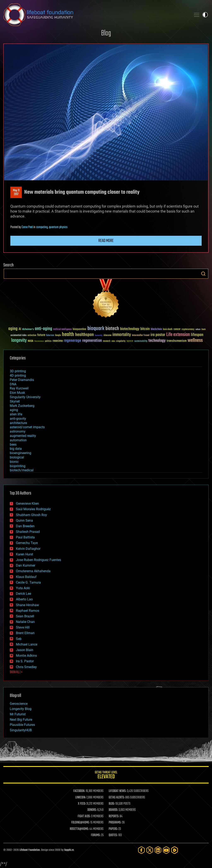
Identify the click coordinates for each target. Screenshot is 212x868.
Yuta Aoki (23, 588)
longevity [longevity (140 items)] (19, 341)
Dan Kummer (26, 565)
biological (17, 457)
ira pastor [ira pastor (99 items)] (158, 335)
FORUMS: (96, 835)
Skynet (15, 401)
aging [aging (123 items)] (13, 329)
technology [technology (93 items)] (157, 341)
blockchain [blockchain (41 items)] (156, 329)
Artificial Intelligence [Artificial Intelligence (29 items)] (62, 329)
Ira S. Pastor (25, 661)
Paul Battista (25, 537)
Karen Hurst (25, 554)
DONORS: (92, 810)
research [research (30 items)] (107, 341)
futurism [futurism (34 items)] (50, 336)
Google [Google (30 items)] (58, 335)
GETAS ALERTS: (117, 798)
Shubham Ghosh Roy (31, 515)
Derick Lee (23, 594)
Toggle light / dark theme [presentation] (205, 15)
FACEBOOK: (79, 791)
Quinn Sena (24, 520)
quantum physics (58, 227)
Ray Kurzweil (19, 388)
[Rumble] (175, 850)
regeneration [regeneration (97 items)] (92, 341)
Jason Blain (25, 650)
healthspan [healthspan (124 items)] (84, 335)
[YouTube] (166, 850)
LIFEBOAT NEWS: (117, 791)
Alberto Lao (24, 599)
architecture (18, 423)
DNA (13, 384)
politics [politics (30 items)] (48, 341)
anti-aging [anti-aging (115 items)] (43, 329)
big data (16, 449)
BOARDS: (113, 810)
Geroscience (19, 704)
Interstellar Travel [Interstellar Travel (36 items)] (141, 335)
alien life (16, 414)
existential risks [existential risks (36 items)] (19, 335)
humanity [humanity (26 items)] (99, 336)
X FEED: (82, 804)
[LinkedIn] (158, 850)
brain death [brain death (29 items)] (168, 329)
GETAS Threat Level (106, 776)
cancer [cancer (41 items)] (177, 329)
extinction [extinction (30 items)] (32, 335)
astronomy (18, 431)
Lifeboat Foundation (30, 850)
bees (13, 444)
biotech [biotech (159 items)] (112, 329)
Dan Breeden (25, 526)
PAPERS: (113, 829)
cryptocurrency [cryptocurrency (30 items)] (188, 329)
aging (14, 410)
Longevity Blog (21, 709)
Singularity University (25, 397)
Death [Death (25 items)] (204, 329)
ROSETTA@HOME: (79, 829)
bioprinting (18, 466)
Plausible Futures (22, 725)
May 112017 (16, 192)
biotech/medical (22, 470)
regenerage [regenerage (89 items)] (72, 341)
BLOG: (112, 804)
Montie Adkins (26, 656)
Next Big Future (21, 720)
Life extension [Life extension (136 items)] (178, 335)
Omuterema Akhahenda (33, 571)
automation (18, 440)
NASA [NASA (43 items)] (31, 341)
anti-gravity (18, 419)
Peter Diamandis (22, 380)
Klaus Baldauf (26, 577)
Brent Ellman (25, 633)
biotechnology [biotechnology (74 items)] (130, 329)
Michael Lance (27, 644)
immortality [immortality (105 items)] (122, 335)
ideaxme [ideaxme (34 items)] (107, 336)
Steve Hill (23, 627)
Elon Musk (17, 393)
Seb (19, 639)
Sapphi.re (69, 850)
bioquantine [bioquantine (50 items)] (79, 329)
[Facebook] (141, 850)
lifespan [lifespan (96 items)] (197, 335)
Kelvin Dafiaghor (28, 549)
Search (203, 274)
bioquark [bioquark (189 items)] (96, 329)
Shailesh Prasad (28, 532)
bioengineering (20, 453)
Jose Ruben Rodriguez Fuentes (39, 560)
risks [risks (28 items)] (113, 341)
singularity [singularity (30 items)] (121, 341)
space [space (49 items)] (130, 341)
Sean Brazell (25, 616)
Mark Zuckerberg (22, 406)
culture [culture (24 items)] (198, 329)
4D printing (18, 375)
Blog (106, 33)
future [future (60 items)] (41, 335)
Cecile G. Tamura (28, 582)
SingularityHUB (21, 730)
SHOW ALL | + (16, 672)
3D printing (18, 371)
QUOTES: (113, 835)
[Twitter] (150, 850)
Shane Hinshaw (27, 605)
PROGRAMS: (115, 823)
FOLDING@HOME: (80, 823)
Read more (106, 241)
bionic (14, 462)
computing (42, 227)
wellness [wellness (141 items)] (195, 341)
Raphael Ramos (28, 611)
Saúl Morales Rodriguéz (33, 509)
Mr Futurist (18, 714)
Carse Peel (27, 227)
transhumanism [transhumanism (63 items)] (177, 341)
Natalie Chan (25, 622)
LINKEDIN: (81, 798)
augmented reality (23, 436)
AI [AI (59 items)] (20, 329)
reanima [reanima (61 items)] (58, 341)
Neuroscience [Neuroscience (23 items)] (39, 342)
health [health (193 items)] (68, 335)
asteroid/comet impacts (27, 427)
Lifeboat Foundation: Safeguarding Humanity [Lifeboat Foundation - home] (96, 15)
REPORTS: (114, 816)
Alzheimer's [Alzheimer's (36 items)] (28, 329)
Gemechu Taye (27, 543)
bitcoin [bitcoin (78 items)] (145, 329)
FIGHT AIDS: (84, 816)
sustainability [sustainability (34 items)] (141, 341)
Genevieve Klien (27, 504)
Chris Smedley (26, 667)
